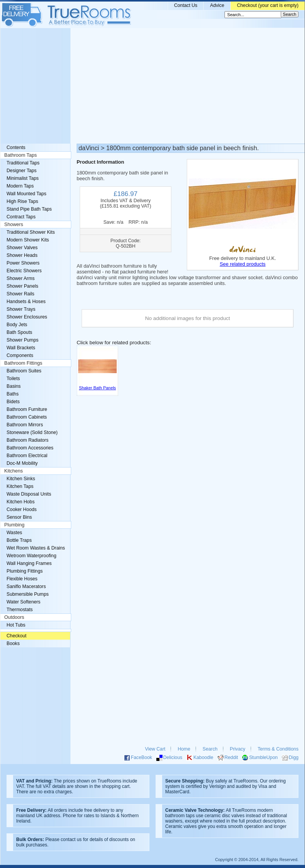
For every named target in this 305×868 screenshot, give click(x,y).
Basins (14, 386)
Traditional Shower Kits (31, 232)
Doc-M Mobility (22, 463)
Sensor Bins (19, 517)
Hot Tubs (16, 625)
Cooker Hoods (22, 509)
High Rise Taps (22, 201)
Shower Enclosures (27, 317)
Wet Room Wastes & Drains (36, 548)
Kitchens (13, 471)
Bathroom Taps (20, 155)
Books (13, 643)
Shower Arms (21, 278)
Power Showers (23, 263)
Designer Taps (22, 171)
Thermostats (20, 610)
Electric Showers (24, 271)
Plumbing (14, 525)
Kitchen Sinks (21, 479)
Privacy (238, 749)
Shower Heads (22, 255)
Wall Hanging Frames (29, 563)
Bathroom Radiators (28, 440)
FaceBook (142, 757)
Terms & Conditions (278, 749)
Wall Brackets (21, 348)
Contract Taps (21, 217)
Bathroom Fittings (23, 363)
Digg (294, 757)
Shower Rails (20, 294)
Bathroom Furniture (27, 409)
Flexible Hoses (22, 579)
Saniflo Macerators (26, 586)
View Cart (155, 749)
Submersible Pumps (28, 594)
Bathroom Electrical (27, 456)
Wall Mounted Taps (26, 194)
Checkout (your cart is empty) (268, 5)
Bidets (13, 402)
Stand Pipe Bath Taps (29, 209)
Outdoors (14, 617)
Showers (14, 225)
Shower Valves (22, 248)
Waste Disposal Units (29, 494)
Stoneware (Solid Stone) (32, 432)
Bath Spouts (19, 332)
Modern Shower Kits (28, 240)
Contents (16, 147)
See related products (242, 264)
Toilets (13, 379)
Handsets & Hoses (26, 302)
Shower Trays (21, 309)
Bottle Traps (19, 540)
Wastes (14, 533)
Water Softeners (23, 602)
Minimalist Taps (23, 178)
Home (184, 749)
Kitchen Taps (20, 486)
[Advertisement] (152, 86)
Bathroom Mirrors (25, 425)
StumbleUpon (263, 757)
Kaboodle (203, 757)
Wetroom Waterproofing (31, 556)
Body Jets (17, 325)
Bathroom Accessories (30, 448)
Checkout (17, 636)
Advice (217, 5)
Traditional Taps (23, 163)
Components (20, 355)
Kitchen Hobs (21, 502)
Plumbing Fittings (25, 571)
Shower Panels (22, 286)
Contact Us (186, 5)
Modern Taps (20, 186)
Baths (13, 394)
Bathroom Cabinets (27, 417)
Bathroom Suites (24, 371)
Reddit (231, 757)
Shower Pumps (23, 340)
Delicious (173, 757)
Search (210, 749)
